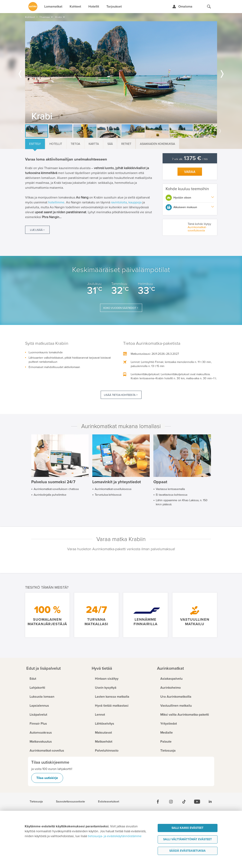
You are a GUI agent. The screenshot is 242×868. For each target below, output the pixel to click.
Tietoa (75, 144)
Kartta (94, 144)
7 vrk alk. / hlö (190, 159)
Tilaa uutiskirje (47, 778)
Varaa (190, 172)
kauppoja (135, 202)
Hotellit (56, 144)
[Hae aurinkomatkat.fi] (209, 7)
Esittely (35, 144)
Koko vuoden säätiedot (120, 308)
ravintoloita (119, 202)
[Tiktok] (184, 802)
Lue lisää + (37, 230)
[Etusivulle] (33, 7)
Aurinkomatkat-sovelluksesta (197, 229)
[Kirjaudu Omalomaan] (182, 7)
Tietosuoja (36, 802)
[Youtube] (197, 802)
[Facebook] (158, 802)
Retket (126, 144)
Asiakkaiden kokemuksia (157, 144)
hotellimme (56, 202)
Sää (110, 144)
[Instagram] (171, 802)
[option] (121, 72)
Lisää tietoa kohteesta (120, 395)
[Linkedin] (210, 802)
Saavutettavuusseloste (70, 802)
